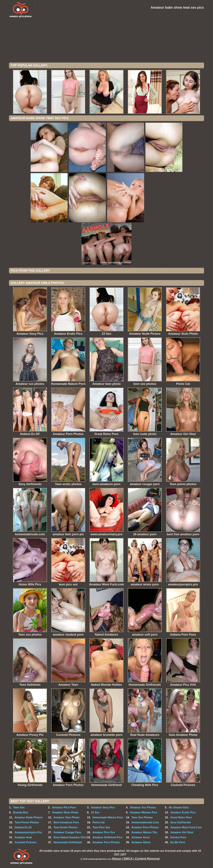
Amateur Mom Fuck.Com (186, 827)
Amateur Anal (23, 837)
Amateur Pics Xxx (104, 832)
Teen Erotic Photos (66, 827)
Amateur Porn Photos (145, 827)
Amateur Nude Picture (29, 817)
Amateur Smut (141, 837)
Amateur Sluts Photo (65, 812)
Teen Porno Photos (27, 822)
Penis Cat (99, 822)
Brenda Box (21, 812)
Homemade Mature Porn (108, 817)
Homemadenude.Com (145, 822)
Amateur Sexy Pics (103, 807)
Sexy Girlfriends (181, 822)
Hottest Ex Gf (23, 827)
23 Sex (95, 812)
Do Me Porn (178, 842)
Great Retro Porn (181, 817)
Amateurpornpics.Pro (28, 832)
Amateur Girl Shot (182, 832)
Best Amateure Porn (66, 822)
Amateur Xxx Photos (143, 807)
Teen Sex (19, 807)
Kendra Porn (178, 837)
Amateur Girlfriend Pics (107, 837)
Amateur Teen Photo (66, 817)
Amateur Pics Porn (64, 807)
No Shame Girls (179, 807)
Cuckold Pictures (26, 842)
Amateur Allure (141, 842)
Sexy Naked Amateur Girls (70, 837)
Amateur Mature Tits (144, 832)
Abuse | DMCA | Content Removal (136, 859)
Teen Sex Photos (142, 817)
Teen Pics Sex (101, 827)
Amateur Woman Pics (144, 812)
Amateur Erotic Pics (183, 812)
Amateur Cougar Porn (67, 832)
